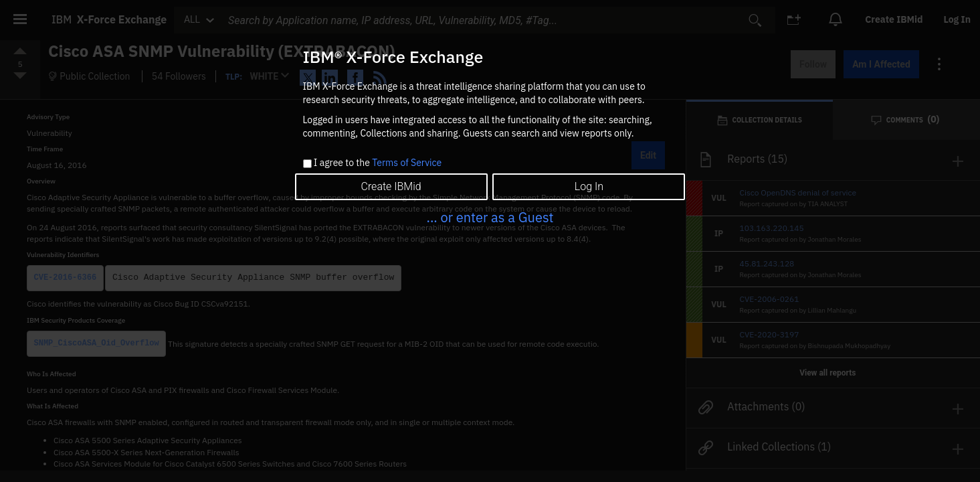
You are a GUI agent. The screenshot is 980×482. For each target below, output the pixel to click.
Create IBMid (391, 186)
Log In (589, 186)
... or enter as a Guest (490, 217)
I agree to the (378, 163)
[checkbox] (307, 164)
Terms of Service (407, 163)
